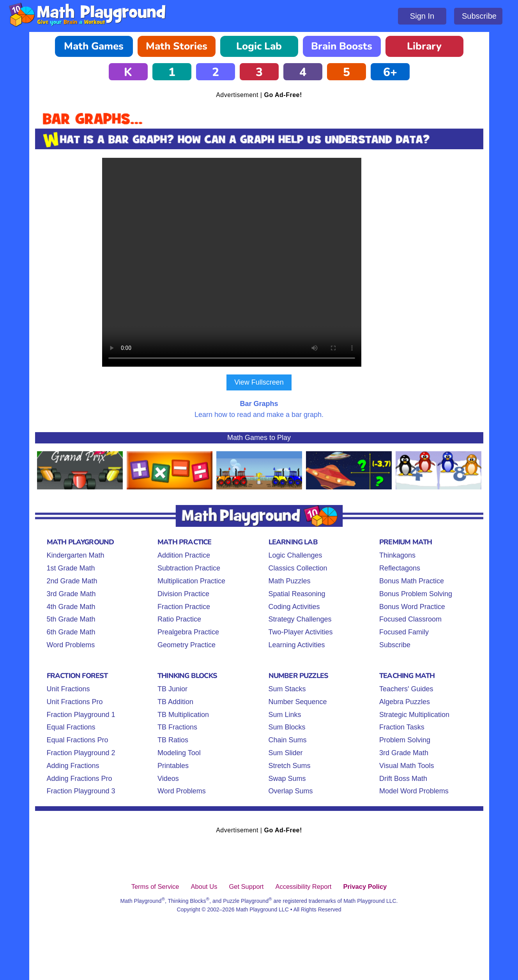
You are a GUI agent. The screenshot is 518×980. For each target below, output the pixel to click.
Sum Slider (286, 753)
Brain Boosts (342, 46)
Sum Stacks (287, 689)
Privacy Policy (365, 886)
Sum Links (285, 715)
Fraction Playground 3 (81, 791)
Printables (173, 766)
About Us (204, 886)
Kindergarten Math (76, 555)
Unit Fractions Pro (75, 702)
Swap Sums (287, 779)
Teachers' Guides (406, 689)
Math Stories (177, 46)
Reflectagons (400, 568)
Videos (168, 779)
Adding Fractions (73, 766)
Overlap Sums (291, 791)
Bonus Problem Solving (416, 594)
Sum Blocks (287, 727)
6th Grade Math (71, 632)
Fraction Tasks (402, 727)
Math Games (94, 46)
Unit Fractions (68, 689)
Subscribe (479, 16)
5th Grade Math (71, 619)
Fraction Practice (184, 607)
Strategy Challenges (300, 619)
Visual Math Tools (407, 766)
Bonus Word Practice (412, 607)
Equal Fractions (71, 727)
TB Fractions (177, 727)
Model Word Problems (414, 791)
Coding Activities (294, 607)
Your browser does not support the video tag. (259, 262)
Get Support (246, 886)
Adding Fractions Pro (80, 779)
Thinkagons (397, 555)
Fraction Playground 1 (81, 715)
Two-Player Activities (301, 632)
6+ (390, 72)
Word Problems (71, 645)
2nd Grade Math (72, 581)
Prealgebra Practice (188, 632)
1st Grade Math (71, 568)
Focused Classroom (410, 619)
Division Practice (183, 594)
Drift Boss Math (403, 779)
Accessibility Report (303, 886)
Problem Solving (405, 740)
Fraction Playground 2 (81, 753)
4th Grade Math (71, 607)
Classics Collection (298, 568)
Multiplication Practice (191, 581)
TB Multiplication (183, 715)
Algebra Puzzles (405, 702)
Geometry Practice (187, 645)
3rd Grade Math (71, 594)
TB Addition (175, 702)
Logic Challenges (295, 555)
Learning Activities (297, 645)
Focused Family (404, 632)
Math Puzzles (290, 581)
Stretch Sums (290, 766)
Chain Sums (288, 740)
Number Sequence (298, 702)
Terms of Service (155, 886)
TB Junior (172, 689)
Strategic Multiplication (414, 715)
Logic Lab (259, 46)
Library (424, 46)
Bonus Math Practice (412, 581)
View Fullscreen (259, 382)
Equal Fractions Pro (78, 740)
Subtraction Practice (189, 568)
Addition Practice (184, 555)
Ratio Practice (179, 619)
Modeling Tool (179, 753)
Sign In (422, 16)
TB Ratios (173, 740)
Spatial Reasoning (297, 594)
